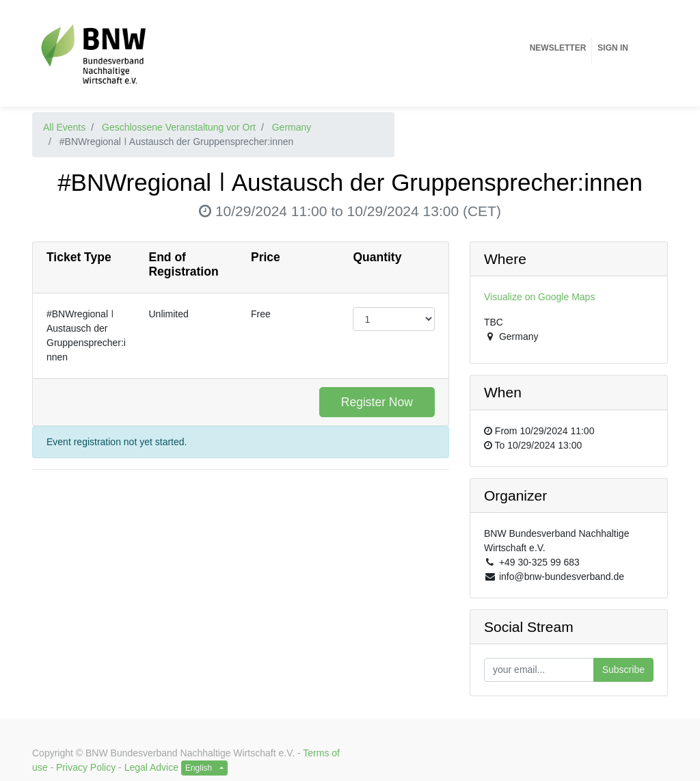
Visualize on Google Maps (539, 297)
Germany (292, 127)
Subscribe (623, 670)
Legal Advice (151, 767)
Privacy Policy (86, 767)
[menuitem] (558, 48)
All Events (64, 127)
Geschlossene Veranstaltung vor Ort (179, 127)
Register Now (377, 402)
